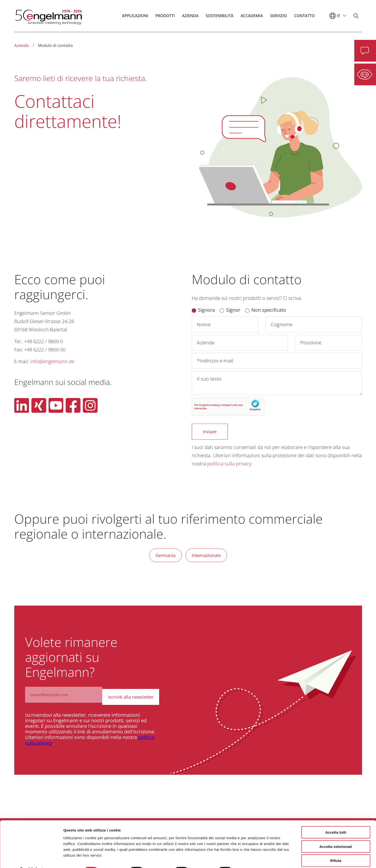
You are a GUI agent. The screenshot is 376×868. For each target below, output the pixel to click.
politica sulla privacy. (230, 464)
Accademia (252, 18)
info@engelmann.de (52, 361)
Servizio (279, 18)
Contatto (305, 18)
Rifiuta (336, 848)
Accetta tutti (336, 820)
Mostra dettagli (254, 858)
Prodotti (165, 18)
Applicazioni (135, 18)
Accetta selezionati (336, 834)
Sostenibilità (220, 18)
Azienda (190, 18)
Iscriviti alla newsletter (131, 695)
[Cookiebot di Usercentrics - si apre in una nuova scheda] (31, 859)
